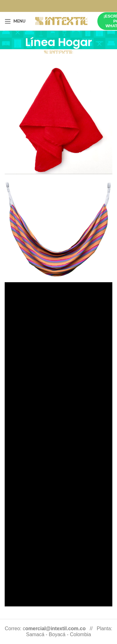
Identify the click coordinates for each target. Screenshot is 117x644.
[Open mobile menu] (15, 21)
